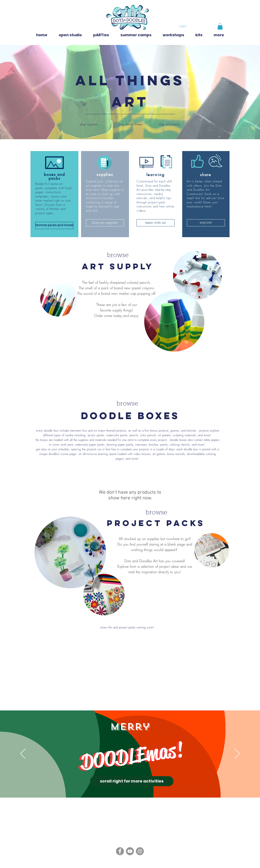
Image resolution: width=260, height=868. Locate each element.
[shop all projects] (169, 124)
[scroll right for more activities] (132, 781)
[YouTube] (130, 851)
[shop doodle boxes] (130, 124)
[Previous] (23, 754)
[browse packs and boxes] (54, 225)
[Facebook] (120, 851)
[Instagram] (140, 851)
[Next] (237, 754)
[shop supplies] (89, 124)
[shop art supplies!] (105, 223)
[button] (220, 26)
